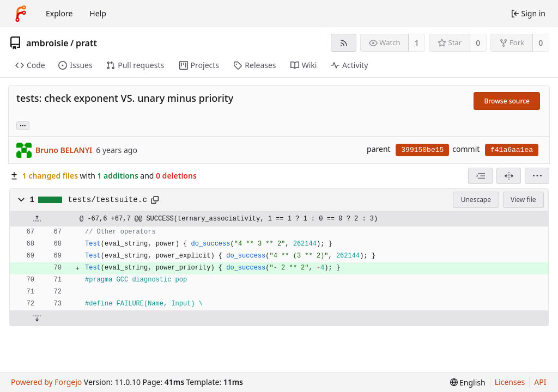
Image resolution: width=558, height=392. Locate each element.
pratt (86, 43)
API (540, 382)
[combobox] (480, 176)
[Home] (21, 14)
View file (523, 200)
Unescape (476, 200)
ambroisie (47, 43)
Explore (59, 13)
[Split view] (509, 176)
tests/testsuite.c (108, 200)
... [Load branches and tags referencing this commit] (23, 125)
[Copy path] (155, 200)
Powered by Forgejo (46, 382)
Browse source (507, 101)
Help (98, 13)
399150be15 (422, 150)
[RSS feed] (344, 43)
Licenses (510, 382)
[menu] (537, 176)
